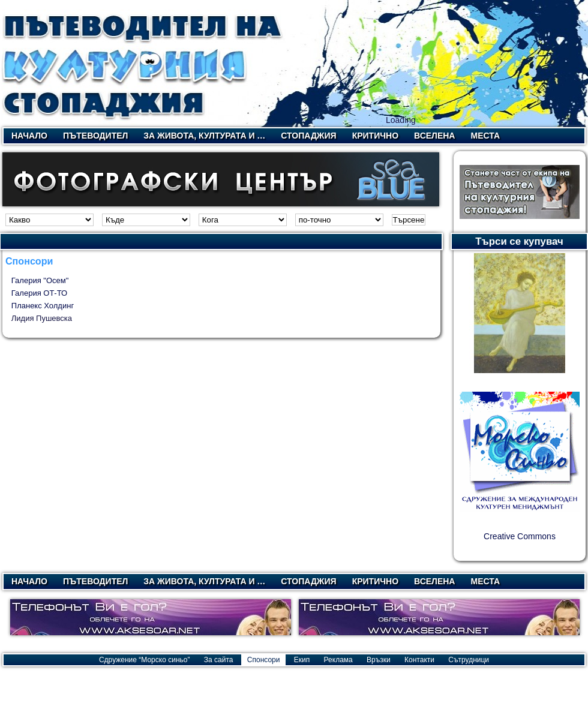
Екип (302, 660)
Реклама (338, 660)
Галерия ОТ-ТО (39, 293)
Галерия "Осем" (40, 280)
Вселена (434, 136)
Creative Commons (520, 536)
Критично (375, 136)
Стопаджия (308, 136)
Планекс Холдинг (43, 306)
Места (485, 136)
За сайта (219, 660)
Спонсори (264, 660)
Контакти (419, 660)
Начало (29, 136)
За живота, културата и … (204, 136)
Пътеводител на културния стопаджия (143, 64)
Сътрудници (469, 660)
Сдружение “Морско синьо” (145, 660)
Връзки (379, 660)
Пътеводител (95, 136)
